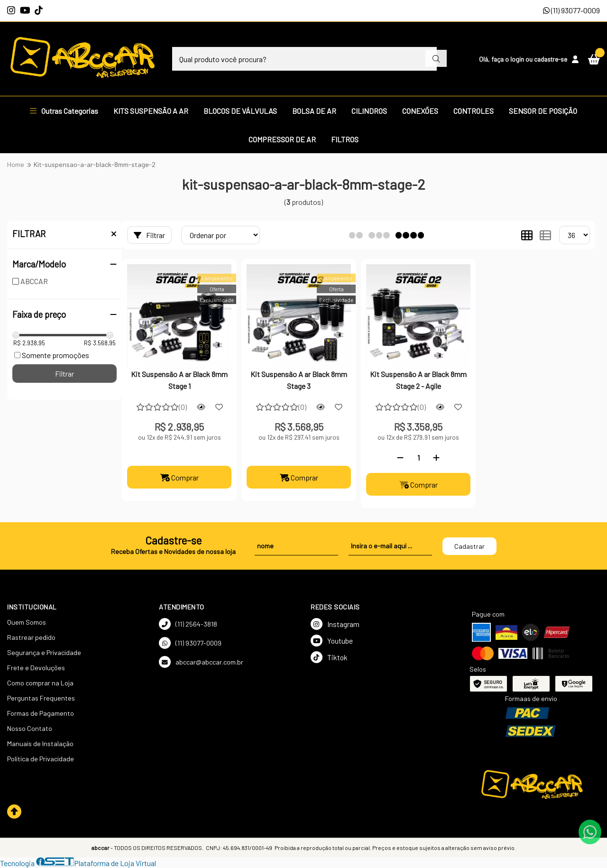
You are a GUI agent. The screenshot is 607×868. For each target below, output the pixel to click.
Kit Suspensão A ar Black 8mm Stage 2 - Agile (418, 380)
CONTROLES (474, 111)
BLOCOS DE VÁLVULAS (240, 111)
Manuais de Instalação (40, 743)
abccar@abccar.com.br (201, 662)
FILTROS (345, 139)
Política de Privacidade (41, 759)
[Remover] (400, 457)
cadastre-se (551, 59)
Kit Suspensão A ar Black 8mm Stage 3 (299, 380)
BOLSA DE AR (314, 111)
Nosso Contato (30, 728)
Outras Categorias (64, 111)
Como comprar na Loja (40, 683)
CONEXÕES (420, 111)
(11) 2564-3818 (188, 624)
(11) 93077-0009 (571, 10)
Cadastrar (469, 546)
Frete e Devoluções (36, 668)
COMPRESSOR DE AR (282, 139)
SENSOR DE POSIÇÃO (543, 111)
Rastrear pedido (31, 637)
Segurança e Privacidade (44, 652)
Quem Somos (27, 622)
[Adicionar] (436, 457)
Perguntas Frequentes (41, 698)
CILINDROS (369, 111)
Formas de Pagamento (41, 713)
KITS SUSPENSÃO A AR (151, 111)
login (518, 59)
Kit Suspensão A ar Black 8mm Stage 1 (179, 380)
